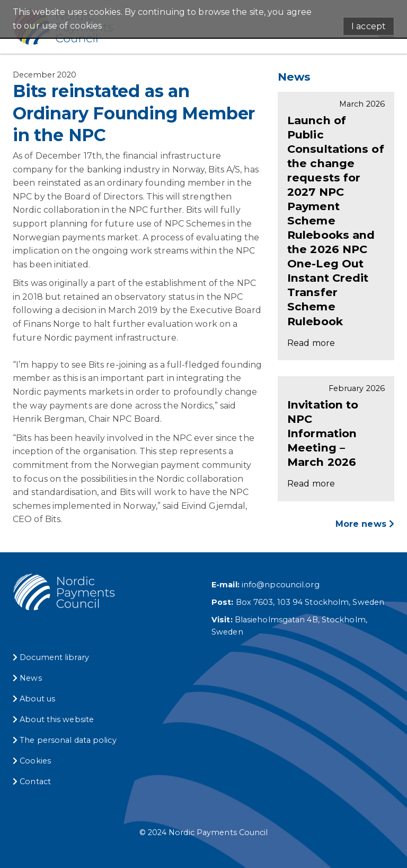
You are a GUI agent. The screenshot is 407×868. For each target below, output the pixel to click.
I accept (369, 26)
